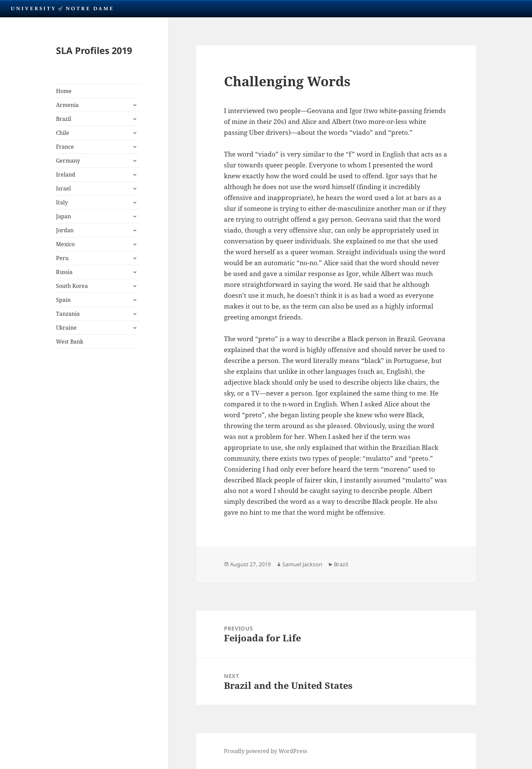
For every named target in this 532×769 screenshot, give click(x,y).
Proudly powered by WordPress (265, 751)
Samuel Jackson (302, 564)
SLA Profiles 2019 (94, 50)
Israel (63, 188)
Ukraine (66, 328)
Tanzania (68, 314)
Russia (64, 272)
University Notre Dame (62, 8)
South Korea (72, 286)
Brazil (64, 119)
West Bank (70, 342)
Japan (63, 216)
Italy (62, 202)
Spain (63, 300)
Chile (63, 133)
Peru (62, 258)
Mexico (65, 244)
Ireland (66, 175)
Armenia (67, 105)
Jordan (65, 230)
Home (64, 91)
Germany (68, 161)
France (65, 147)
